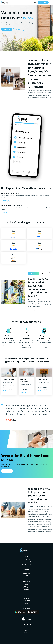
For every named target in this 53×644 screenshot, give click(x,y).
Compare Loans (27, 588)
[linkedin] (28, 625)
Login (26, 604)
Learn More (31, 310)
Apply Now (4, 201)
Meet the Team (27, 574)
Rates (26, 584)
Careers (27, 575)
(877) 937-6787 (26, 559)
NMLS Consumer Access (27, 636)
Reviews (27, 577)
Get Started (43, 2)
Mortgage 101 (27, 589)
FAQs (26, 591)
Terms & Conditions (26, 631)
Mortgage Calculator (27, 586)
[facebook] (25, 625)
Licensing (27, 634)
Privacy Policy (27, 632)
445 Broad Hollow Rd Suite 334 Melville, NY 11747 (26, 563)
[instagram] (22, 625)
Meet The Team (5, 213)
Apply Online (26, 599)
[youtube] (31, 625)
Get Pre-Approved (26, 600)
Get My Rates (6, 471)
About (27, 572)
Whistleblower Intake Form (26, 602)
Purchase (6, 29)
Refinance (18, 29)
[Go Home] (5, 2)
